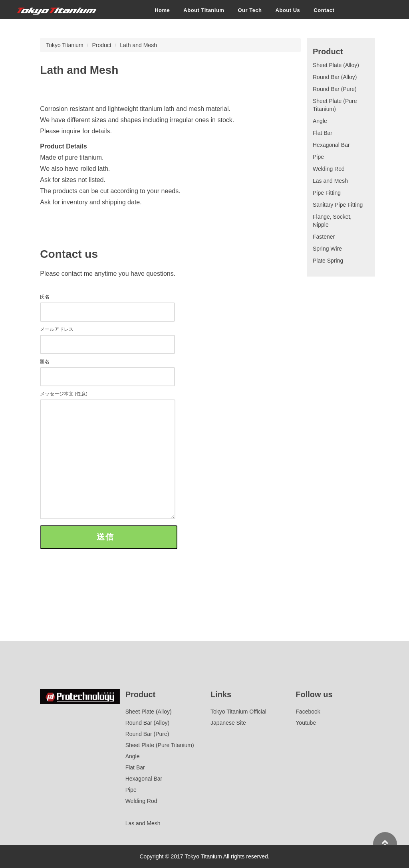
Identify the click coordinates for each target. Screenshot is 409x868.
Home (162, 10)
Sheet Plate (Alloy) (336, 65)
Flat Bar (323, 133)
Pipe (318, 157)
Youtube (306, 723)
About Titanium (204, 10)
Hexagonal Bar (331, 145)
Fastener (324, 237)
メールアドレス (107, 337)
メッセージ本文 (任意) (108, 456)
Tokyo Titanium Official (238, 712)
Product (101, 45)
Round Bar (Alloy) (335, 77)
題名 (107, 369)
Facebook (308, 712)
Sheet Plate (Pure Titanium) (160, 745)
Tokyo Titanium (65, 45)
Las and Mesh (330, 181)
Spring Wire (327, 249)
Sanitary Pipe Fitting (338, 205)
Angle (320, 121)
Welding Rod (329, 169)
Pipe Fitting (327, 193)
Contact (324, 10)
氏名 (107, 304)
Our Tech (250, 10)
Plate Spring (328, 261)
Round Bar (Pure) (335, 89)
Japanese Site (228, 723)
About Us (288, 10)
